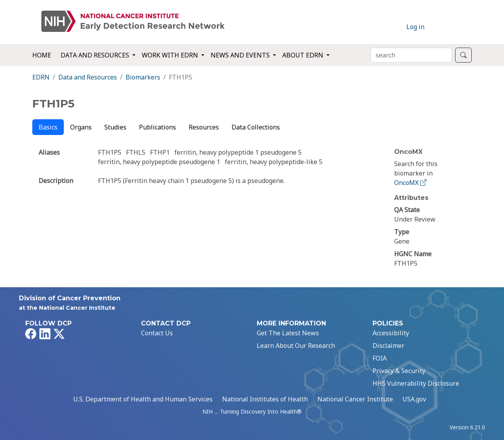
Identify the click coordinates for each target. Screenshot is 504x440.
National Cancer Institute (355, 399)
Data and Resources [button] (96, 55)
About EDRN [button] (304, 55)
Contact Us (157, 333)
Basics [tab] (48, 127)
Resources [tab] (204, 127)
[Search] (411, 55)
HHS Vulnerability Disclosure (416, 383)
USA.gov (414, 399)
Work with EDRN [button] (171, 55)
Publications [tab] (157, 127)
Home (42, 55)
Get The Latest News (288, 333)
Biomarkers (143, 77)
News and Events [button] (241, 55)
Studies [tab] (115, 127)
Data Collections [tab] (256, 127)
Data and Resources (88, 77)
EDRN (41, 77)
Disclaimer (388, 346)
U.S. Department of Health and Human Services (143, 399)
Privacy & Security (399, 371)
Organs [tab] (81, 127)
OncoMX (411, 183)
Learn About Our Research (296, 346)
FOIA (380, 358)
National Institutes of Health (265, 399)
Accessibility (391, 333)
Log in (415, 27)
